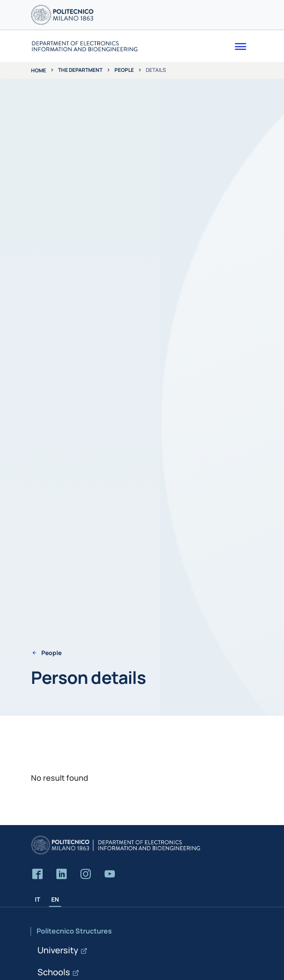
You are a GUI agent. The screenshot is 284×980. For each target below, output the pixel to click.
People (124, 70)
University (58, 950)
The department (80, 70)
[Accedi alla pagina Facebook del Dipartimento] (37, 874)
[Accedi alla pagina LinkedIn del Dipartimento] (62, 874)
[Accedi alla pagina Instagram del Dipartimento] (86, 874)
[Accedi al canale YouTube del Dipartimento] (110, 874)
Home (39, 70)
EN (55, 899)
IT (37, 899)
